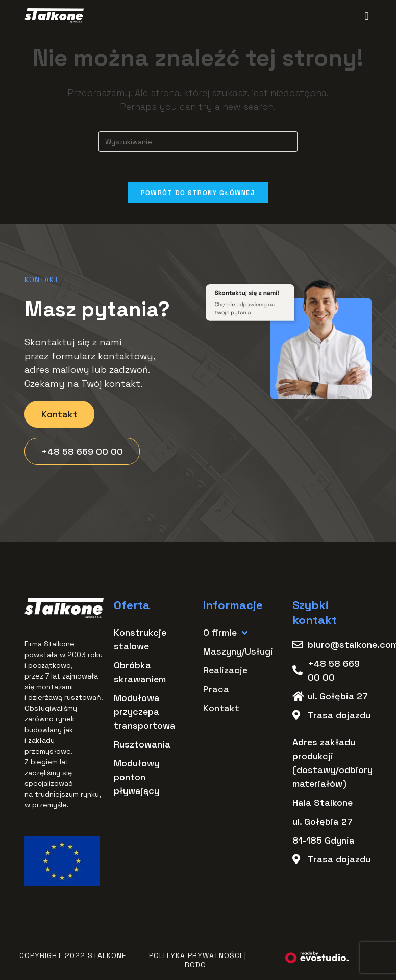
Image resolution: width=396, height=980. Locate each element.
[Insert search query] (198, 142)
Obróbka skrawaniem (140, 672)
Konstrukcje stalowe (140, 640)
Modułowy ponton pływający (137, 777)
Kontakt (221, 708)
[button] (367, 16)
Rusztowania (142, 745)
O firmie (225, 633)
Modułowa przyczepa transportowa (145, 712)
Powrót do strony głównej (198, 193)
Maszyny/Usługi (238, 652)
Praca (216, 690)
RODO (195, 965)
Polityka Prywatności (195, 956)
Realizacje (225, 671)
